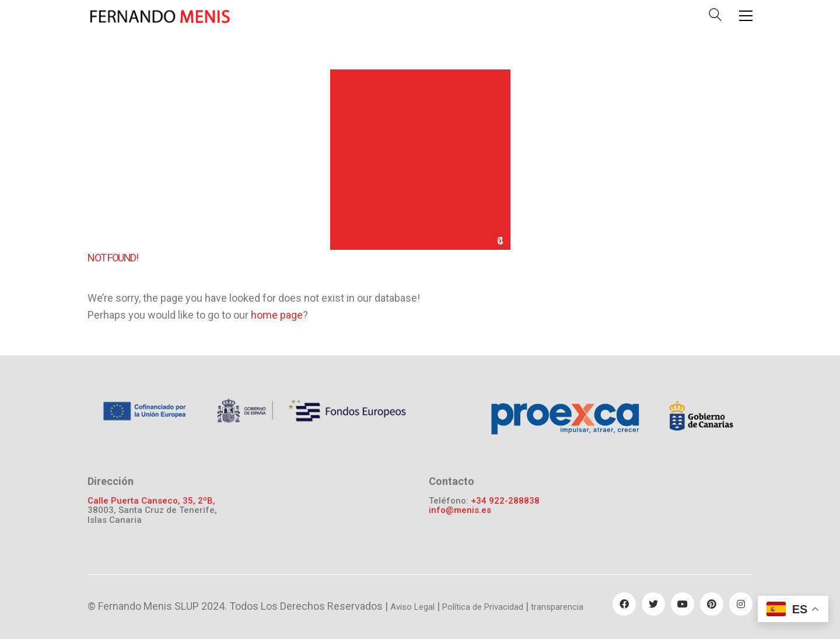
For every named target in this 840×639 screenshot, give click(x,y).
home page (277, 315)
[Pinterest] (712, 604)
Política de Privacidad (483, 607)
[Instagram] (741, 604)
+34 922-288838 (505, 501)
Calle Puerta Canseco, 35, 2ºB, (151, 501)
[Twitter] (653, 604)
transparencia (557, 607)
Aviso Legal (412, 607)
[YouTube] (682, 604)
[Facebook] (624, 604)
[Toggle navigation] (746, 16)
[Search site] (715, 17)
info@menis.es (460, 510)
